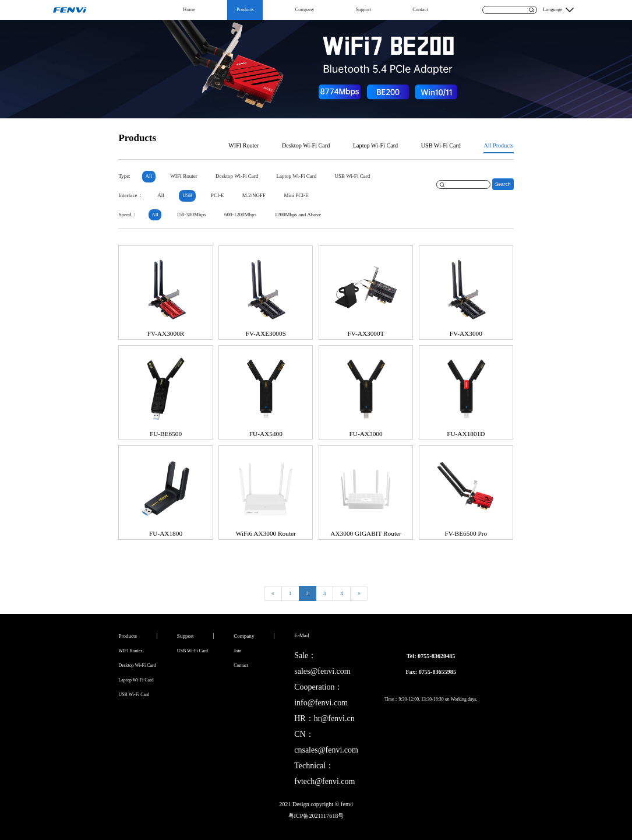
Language (552, 9)
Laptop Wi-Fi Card (375, 145)
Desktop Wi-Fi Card (306, 145)
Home (189, 9)
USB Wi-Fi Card (441, 145)
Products (245, 9)
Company (305, 9)
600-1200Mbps (240, 215)
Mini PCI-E (296, 195)
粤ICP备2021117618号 (316, 816)
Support (363, 9)
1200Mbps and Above (298, 215)
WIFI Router (243, 145)
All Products (498, 145)
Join (237, 651)
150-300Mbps (191, 215)
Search (503, 184)
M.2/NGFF (254, 195)
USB (188, 195)
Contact (420, 9)
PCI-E (218, 195)
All (149, 176)
